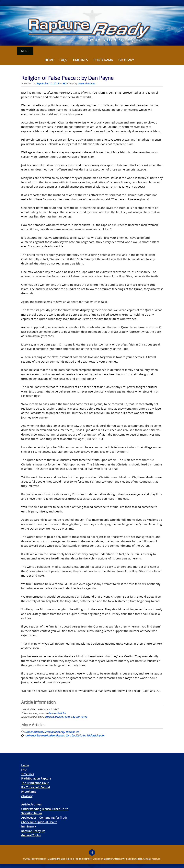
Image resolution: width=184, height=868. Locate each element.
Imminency (29, 826)
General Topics (31, 835)
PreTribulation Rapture (36, 778)
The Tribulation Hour (35, 783)
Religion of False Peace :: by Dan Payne (66, 717)
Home (49, 60)
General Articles (86, 83)
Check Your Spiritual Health (39, 822)
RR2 (64, 83)
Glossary (126, 60)
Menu (25, 51)
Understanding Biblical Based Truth (45, 809)
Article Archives (31, 804)
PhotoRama (29, 792)
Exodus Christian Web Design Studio (123, 859)
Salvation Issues (32, 813)
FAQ (24, 770)
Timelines (80, 60)
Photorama (103, 60)
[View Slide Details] (92, 26)
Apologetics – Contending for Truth (44, 818)
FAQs (63, 60)
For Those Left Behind (36, 787)
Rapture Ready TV (33, 831)
